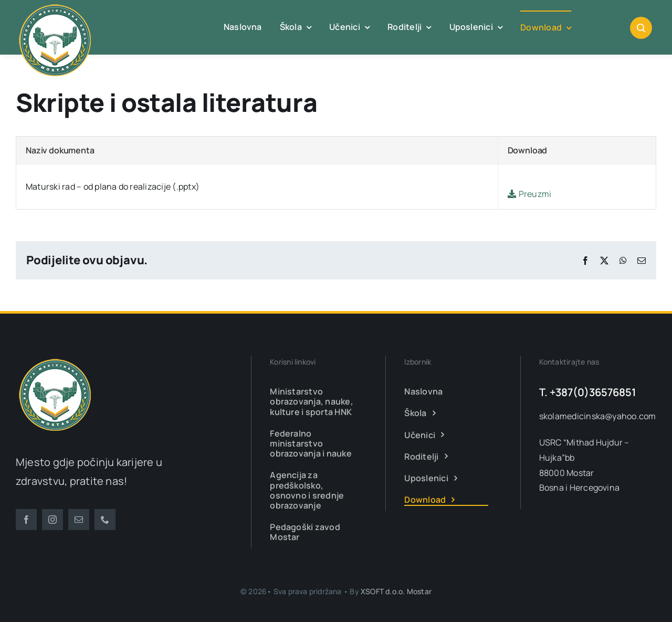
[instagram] (52, 520)
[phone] (105, 520)
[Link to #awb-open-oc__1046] (641, 28)
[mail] (79, 520)
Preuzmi (530, 194)
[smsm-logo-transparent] (55, 360)
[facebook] (26, 520)
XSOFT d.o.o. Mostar (396, 591)
